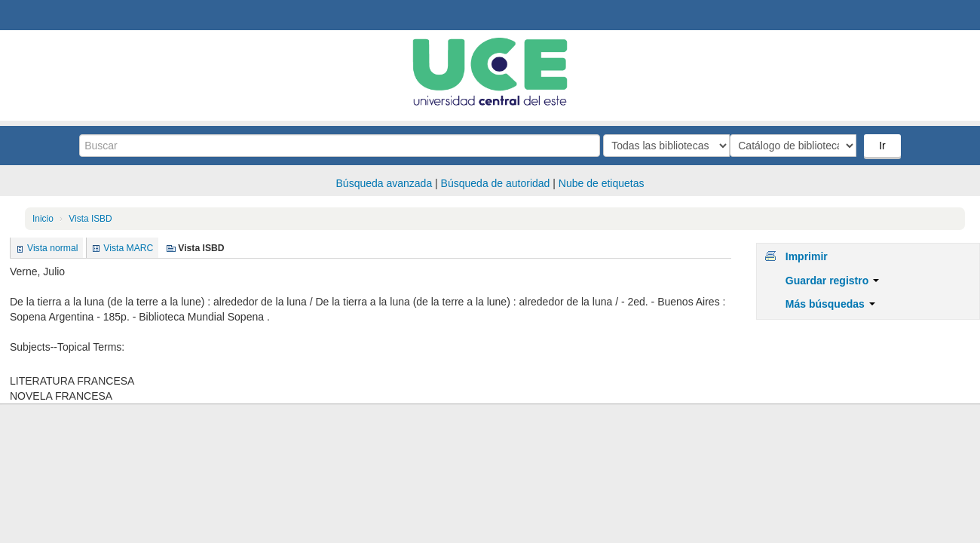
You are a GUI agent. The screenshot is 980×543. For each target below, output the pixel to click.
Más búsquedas (830, 304)
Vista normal (52, 248)
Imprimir (807, 256)
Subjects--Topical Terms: (67, 347)
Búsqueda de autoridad (496, 183)
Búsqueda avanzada (384, 183)
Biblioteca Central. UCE (53, 15)
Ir (884, 146)
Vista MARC (128, 248)
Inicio (43, 219)
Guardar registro (832, 281)
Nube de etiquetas (602, 183)
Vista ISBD (90, 219)
